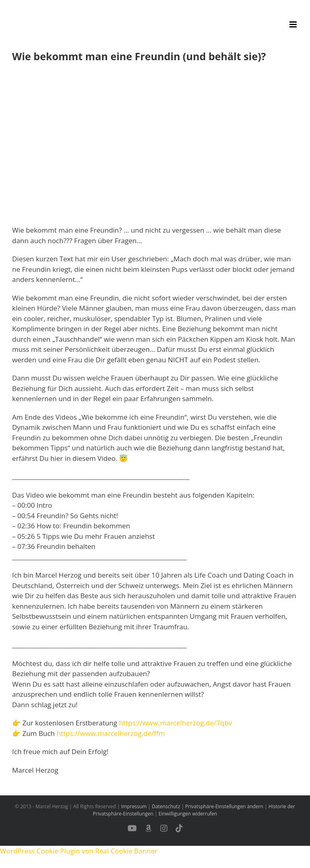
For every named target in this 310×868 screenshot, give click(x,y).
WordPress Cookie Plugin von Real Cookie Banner (79, 851)
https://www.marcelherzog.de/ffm (111, 733)
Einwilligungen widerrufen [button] (188, 814)
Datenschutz (166, 806)
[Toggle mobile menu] (294, 24)
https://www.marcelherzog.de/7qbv (176, 723)
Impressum (134, 806)
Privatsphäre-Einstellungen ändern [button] (224, 806)
